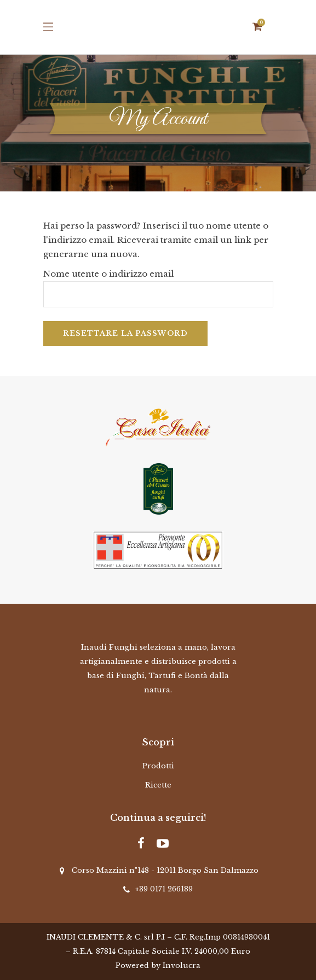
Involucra (182, 966)
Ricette (158, 785)
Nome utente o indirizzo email (108, 274)
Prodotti (158, 766)
